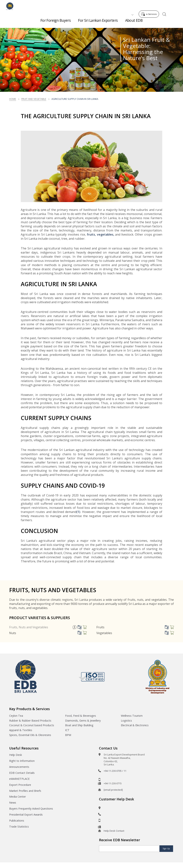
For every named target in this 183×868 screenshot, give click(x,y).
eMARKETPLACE (19, 779)
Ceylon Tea (16, 716)
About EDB (134, 22)
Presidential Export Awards (26, 815)
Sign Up (166, 849)
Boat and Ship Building (79, 725)
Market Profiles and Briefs (25, 791)
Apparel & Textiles (21, 730)
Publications (17, 821)
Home (13, 99)
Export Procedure (20, 785)
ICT (67, 730)
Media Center (17, 797)
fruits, (92, 234)
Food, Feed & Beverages (81, 716)
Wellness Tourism (132, 716)
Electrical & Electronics (135, 725)
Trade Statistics (19, 827)
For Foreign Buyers (56, 22)
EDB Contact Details (22, 773)
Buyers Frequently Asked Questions (31, 809)
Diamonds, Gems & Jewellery (83, 721)
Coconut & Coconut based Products (32, 725)
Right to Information (22, 761)
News (13, 803)
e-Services (150, 5)
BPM (68, 735)
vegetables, (106, 234)
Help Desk (16, 755)
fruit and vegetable (34, 99)
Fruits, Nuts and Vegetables (29, 627)
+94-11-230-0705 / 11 (115, 771)
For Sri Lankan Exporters (98, 22)
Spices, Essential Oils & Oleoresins (30, 735)
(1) (78, 512)
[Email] (129, 849)
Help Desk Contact (114, 831)
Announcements (19, 767)
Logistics (126, 721)
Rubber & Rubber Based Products (30, 721)
